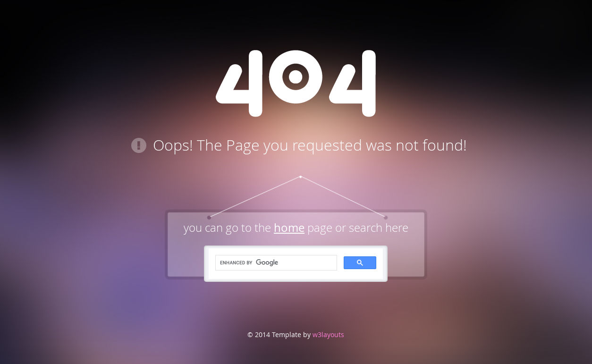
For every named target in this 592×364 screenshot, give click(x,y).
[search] (275, 263)
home (289, 228)
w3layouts (327, 335)
